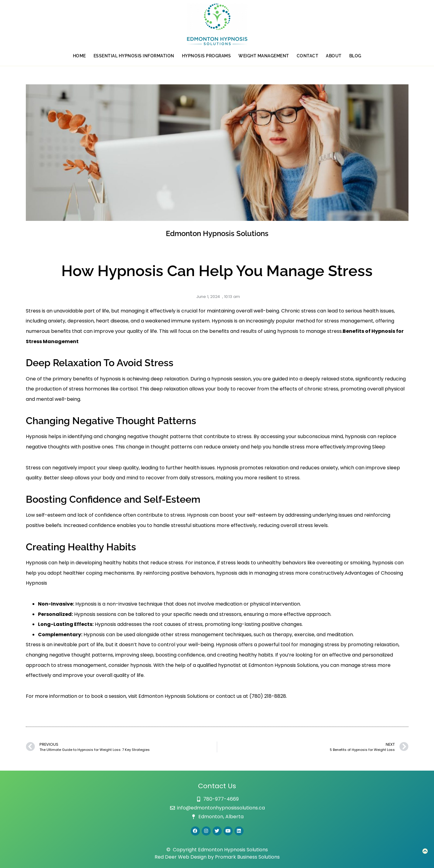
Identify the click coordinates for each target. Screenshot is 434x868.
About (334, 56)
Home (79, 56)
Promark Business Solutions (247, 857)
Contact (308, 56)
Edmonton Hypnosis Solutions (173, 696)
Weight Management (264, 56)
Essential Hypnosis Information (134, 56)
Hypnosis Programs (207, 56)
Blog (355, 56)
